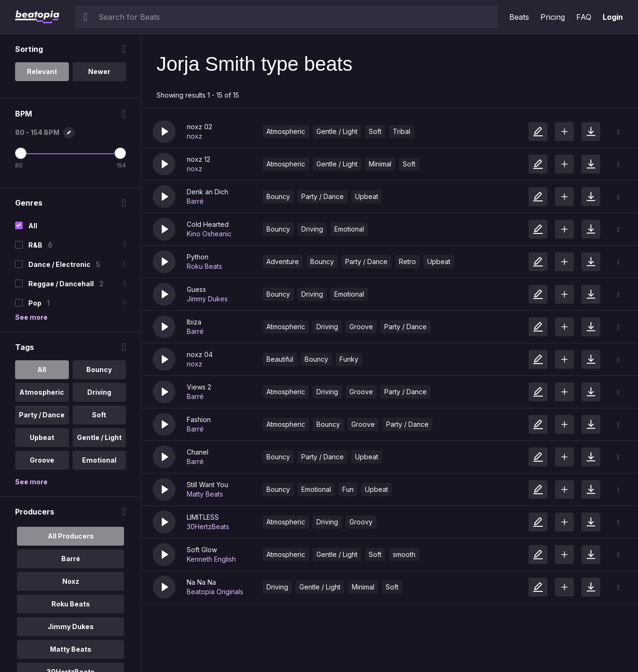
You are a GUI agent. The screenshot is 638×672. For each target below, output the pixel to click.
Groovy (361, 522)
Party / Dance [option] (42, 415)
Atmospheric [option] (42, 392)
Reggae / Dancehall (61, 284)
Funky (349, 359)
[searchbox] (296, 17)
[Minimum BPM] (21, 153)
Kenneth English (211, 559)
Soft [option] (99, 415)
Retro (407, 261)
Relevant (42, 71)
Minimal (380, 164)
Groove (361, 327)
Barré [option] (71, 559)
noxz (195, 136)
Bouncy (278, 196)
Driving (312, 229)
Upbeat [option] (42, 437)
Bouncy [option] (99, 369)
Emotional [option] (99, 460)
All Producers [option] (71, 536)
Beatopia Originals (215, 592)
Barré (195, 201)
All (33, 226)
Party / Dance (323, 196)
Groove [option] (42, 460)
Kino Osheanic (209, 234)
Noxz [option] (71, 581)
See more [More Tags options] (31, 482)
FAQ (584, 17)
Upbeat (367, 196)
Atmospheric (286, 131)
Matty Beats (205, 494)
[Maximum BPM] (120, 153)
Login (613, 17)
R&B (35, 245)
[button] (164, 132)
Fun (348, 489)
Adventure (283, 261)
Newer (99, 71)
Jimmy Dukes (207, 299)
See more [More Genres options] (31, 317)
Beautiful (280, 359)
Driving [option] (99, 392)
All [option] (42, 369)
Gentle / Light (337, 131)
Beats (519, 17)
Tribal (402, 131)
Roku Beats (204, 266)
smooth (404, 554)
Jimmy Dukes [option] (71, 626)
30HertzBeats (208, 527)
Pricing (553, 17)
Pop (35, 303)
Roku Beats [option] (71, 604)
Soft (375, 131)
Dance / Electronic (59, 264)
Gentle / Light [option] (99, 437)
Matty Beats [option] (71, 649)
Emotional (349, 229)
